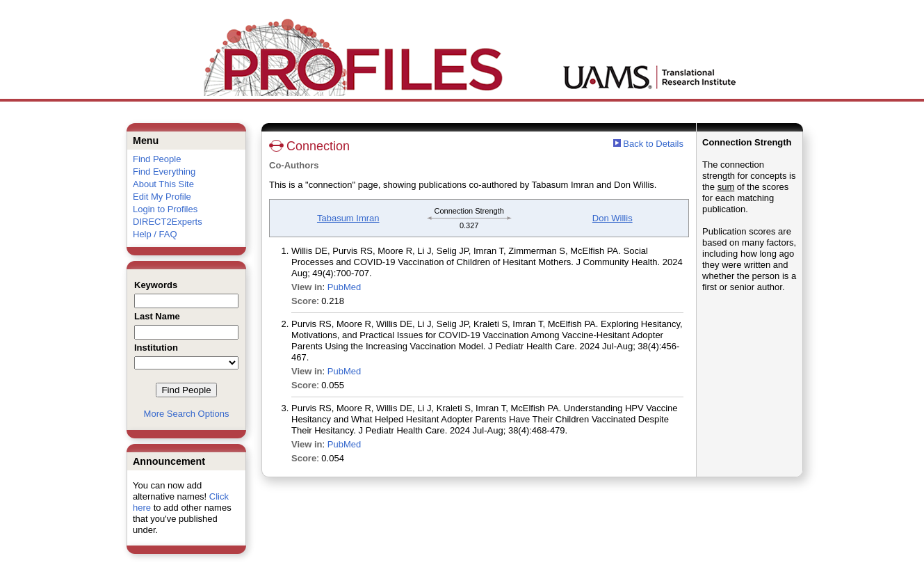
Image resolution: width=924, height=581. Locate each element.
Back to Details (653, 144)
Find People (157, 159)
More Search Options (187, 414)
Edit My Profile (162, 197)
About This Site (163, 184)
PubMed (344, 287)
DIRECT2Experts (168, 222)
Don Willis (613, 218)
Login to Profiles (165, 209)
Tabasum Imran (348, 218)
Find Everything (164, 172)
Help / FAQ (155, 234)
